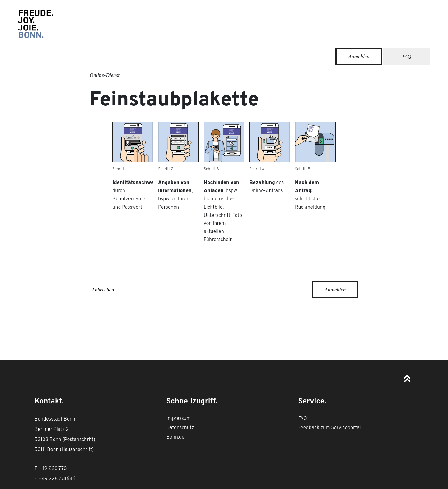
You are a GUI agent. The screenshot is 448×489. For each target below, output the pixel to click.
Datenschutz (180, 428)
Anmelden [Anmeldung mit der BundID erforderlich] (335, 290)
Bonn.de (175, 437)
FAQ (407, 56)
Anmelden (359, 56)
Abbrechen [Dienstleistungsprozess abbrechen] (103, 290)
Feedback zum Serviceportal (329, 428)
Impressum (179, 419)
